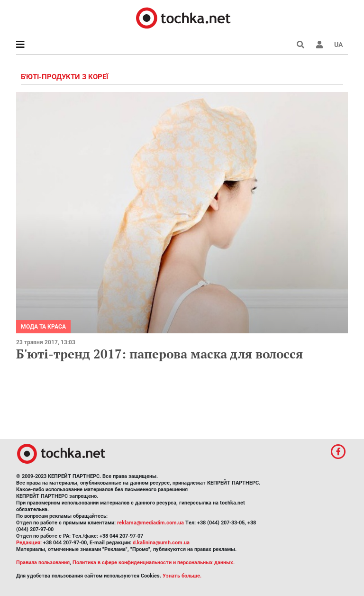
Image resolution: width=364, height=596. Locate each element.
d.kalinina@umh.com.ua (161, 543)
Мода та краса (43, 327)
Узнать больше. (182, 576)
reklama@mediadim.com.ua (150, 523)
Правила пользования (43, 563)
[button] (319, 45)
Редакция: (29, 543)
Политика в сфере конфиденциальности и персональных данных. (154, 563)
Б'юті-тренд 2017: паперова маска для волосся (159, 354)
